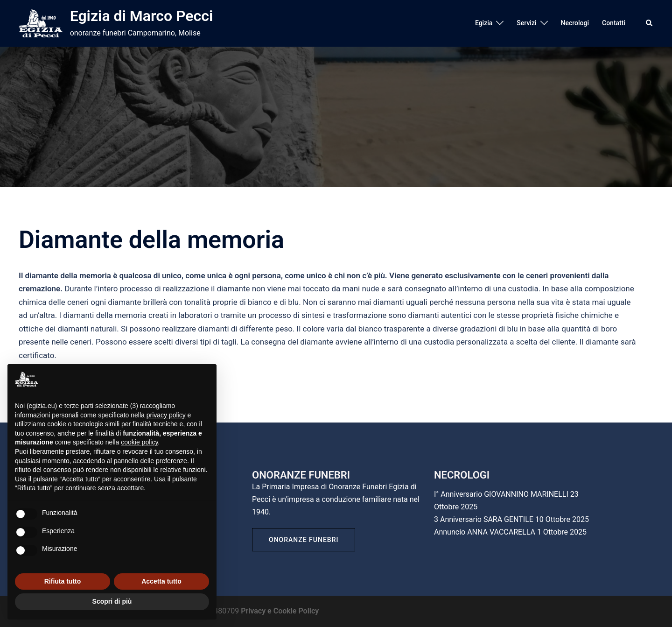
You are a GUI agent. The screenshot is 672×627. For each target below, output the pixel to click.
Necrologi (575, 23)
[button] (650, 23)
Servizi (526, 23)
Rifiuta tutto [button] (63, 581)
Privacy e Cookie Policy (280, 611)
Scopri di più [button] (112, 601)
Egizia (484, 23)
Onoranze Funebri (304, 540)
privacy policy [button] (166, 415)
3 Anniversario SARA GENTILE (484, 519)
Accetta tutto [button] (161, 581)
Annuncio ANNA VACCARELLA (485, 532)
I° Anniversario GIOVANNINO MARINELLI (501, 494)
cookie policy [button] (139, 442)
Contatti (614, 23)
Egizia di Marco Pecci (142, 16)
